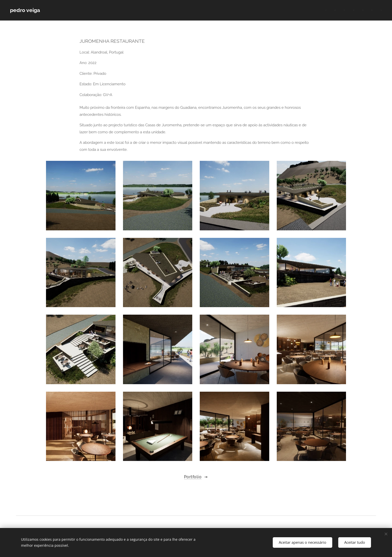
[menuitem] (335, 10)
